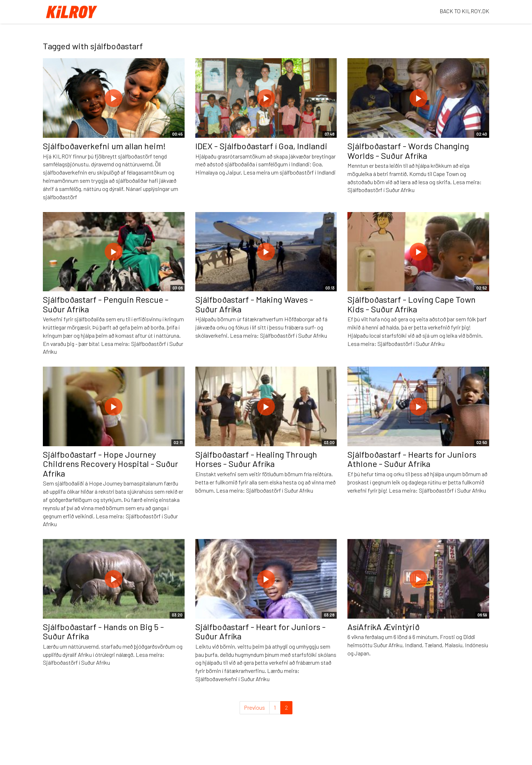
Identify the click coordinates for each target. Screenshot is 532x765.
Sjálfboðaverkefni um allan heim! (104, 146)
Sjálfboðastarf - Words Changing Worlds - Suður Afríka (408, 150)
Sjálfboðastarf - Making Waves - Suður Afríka (254, 304)
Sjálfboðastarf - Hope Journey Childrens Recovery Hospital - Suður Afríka (111, 464)
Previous (255, 707)
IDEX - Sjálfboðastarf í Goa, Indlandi (261, 146)
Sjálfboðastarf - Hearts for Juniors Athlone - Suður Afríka (412, 459)
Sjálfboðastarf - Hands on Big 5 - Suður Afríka (103, 631)
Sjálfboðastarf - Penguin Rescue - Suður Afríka (106, 304)
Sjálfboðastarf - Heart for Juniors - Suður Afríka (260, 631)
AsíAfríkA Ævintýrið (383, 627)
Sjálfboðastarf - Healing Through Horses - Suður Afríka (256, 459)
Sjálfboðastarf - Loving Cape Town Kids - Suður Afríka (411, 304)
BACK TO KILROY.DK (464, 11)
